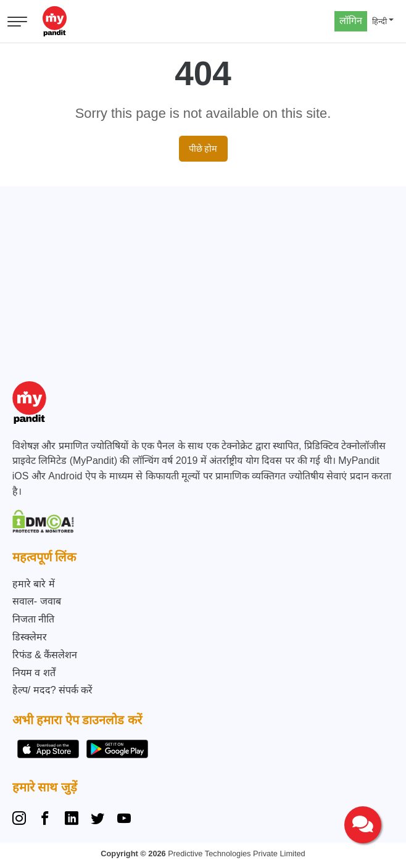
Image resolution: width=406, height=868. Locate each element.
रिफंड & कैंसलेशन (45, 655)
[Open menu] (17, 22)
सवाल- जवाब (37, 601)
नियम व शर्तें (34, 673)
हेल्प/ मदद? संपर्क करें (53, 690)
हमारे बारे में (34, 584)
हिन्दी (379, 21)
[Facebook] (45, 820)
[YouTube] (124, 820)
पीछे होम (203, 149)
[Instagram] (22, 820)
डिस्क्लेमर (30, 637)
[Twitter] (97, 820)
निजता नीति (33, 619)
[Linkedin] (72, 820)
